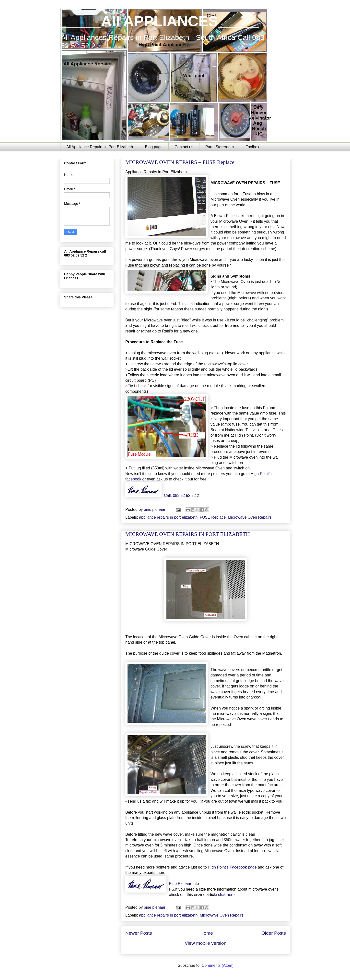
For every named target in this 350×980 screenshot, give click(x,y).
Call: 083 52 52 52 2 (181, 496)
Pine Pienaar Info (184, 884)
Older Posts (274, 933)
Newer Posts (139, 933)
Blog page (154, 147)
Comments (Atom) (218, 965)
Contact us (184, 147)
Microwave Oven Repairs (250, 517)
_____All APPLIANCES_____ (160, 21)
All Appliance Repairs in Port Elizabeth (100, 147)
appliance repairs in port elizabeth (168, 517)
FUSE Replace (213, 517)
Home (207, 933)
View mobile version (206, 943)
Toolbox (252, 147)
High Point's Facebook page (232, 867)
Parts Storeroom (220, 147)
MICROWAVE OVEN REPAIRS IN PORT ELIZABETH (188, 534)
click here (226, 895)
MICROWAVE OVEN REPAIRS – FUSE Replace (180, 162)
